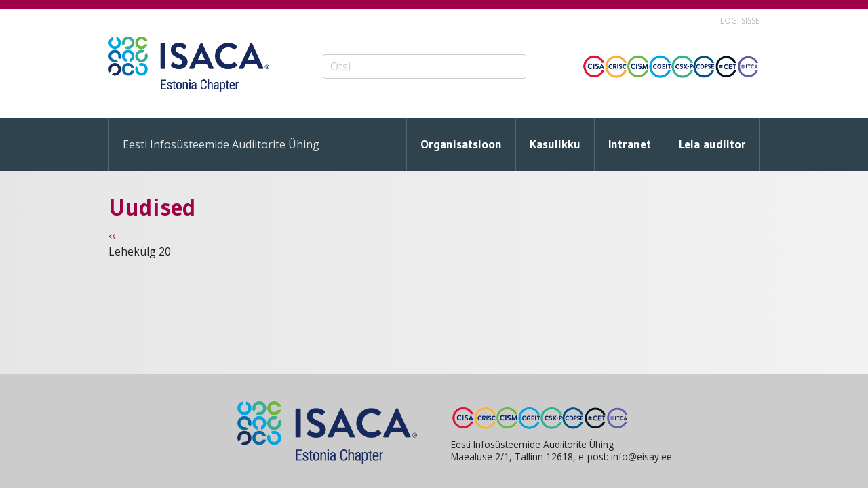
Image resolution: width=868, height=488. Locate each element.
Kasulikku (555, 144)
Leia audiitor (712, 144)
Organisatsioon (461, 144)
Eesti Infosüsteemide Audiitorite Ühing (221, 144)
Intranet (630, 144)
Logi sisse (740, 21)
